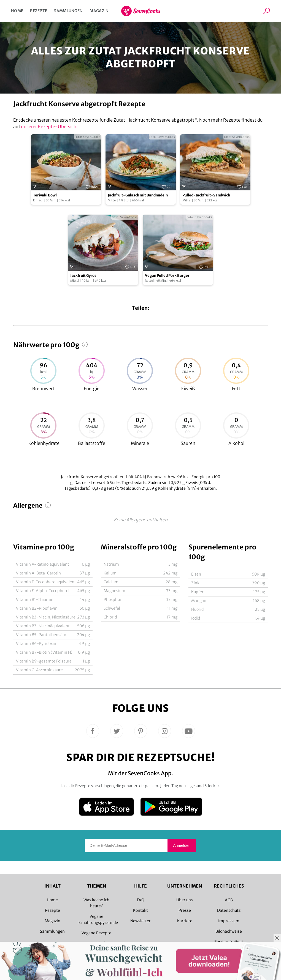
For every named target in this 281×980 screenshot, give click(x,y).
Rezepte (39, 11)
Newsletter (140, 921)
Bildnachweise (229, 931)
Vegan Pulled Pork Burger (167, 276)
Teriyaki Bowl (45, 195)
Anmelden (182, 845)
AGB (229, 900)
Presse (185, 910)
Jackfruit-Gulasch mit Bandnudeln (138, 195)
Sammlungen (68, 11)
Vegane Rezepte (96, 933)
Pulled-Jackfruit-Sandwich (206, 195)
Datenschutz (229, 910)
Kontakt (140, 910)
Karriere (185, 921)
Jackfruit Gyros (83, 276)
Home (17, 11)
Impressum (229, 921)
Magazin (99, 11)
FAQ (141, 900)
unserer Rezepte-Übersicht (50, 127)
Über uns (185, 900)
